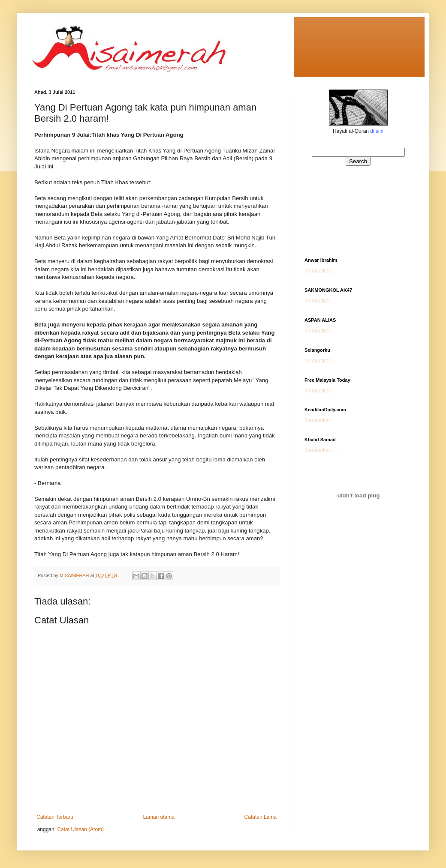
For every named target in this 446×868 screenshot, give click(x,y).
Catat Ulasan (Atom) (80, 829)
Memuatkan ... (321, 271)
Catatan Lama (261, 817)
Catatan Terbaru (55, 817)
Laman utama (159, 817)
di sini (377, 131)
